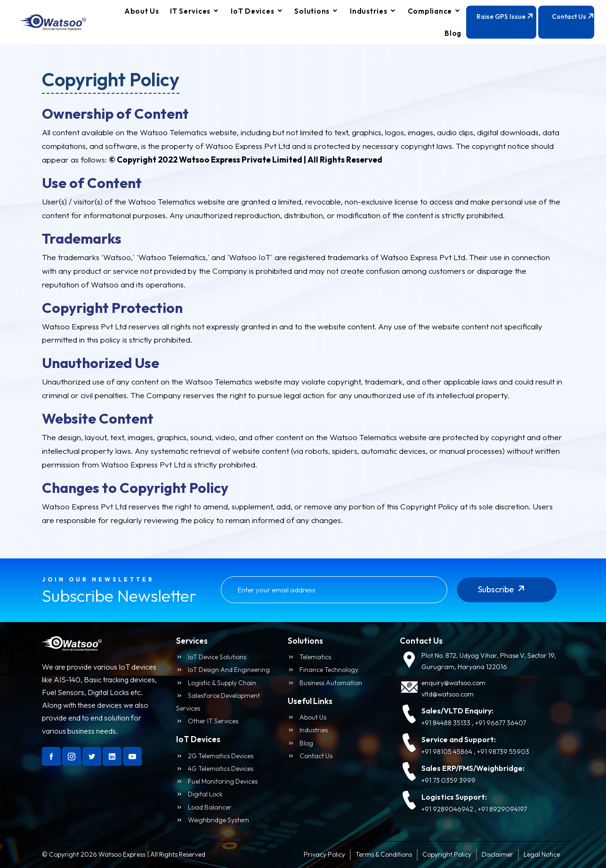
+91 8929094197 (502, 809)
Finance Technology (323, 670)
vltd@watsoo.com (448, 694)
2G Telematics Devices (215, 756)
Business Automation (325, 683)
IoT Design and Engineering (223, 670)
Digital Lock (199, 794)
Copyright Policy (447, 854)
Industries (369, 11)
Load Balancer (204, 807)
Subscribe (503, 593)
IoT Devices (252, 11)
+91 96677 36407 (501, 723)
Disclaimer (497, 854)
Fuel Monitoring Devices (217, 781)
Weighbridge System (213, 820)
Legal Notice (542, 854)
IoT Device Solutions (211, 657)
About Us (142, 11)
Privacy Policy (324, 854)
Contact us (310, 756)
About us (307, 717)
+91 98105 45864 (447, 752)
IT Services (190, 11)
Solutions (312, 11)
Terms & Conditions (384, 854)
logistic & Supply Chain (216, 683)
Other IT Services (207, 721)
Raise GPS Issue (506, 24)
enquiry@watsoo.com (453, 683)
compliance (430, 11)
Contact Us (573, 24)
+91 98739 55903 (503, 752)
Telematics (309, 657)
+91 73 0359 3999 (448, 780)
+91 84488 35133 (446, 723)
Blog (453, 33)
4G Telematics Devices (215, 769)
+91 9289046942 (447, 809)
